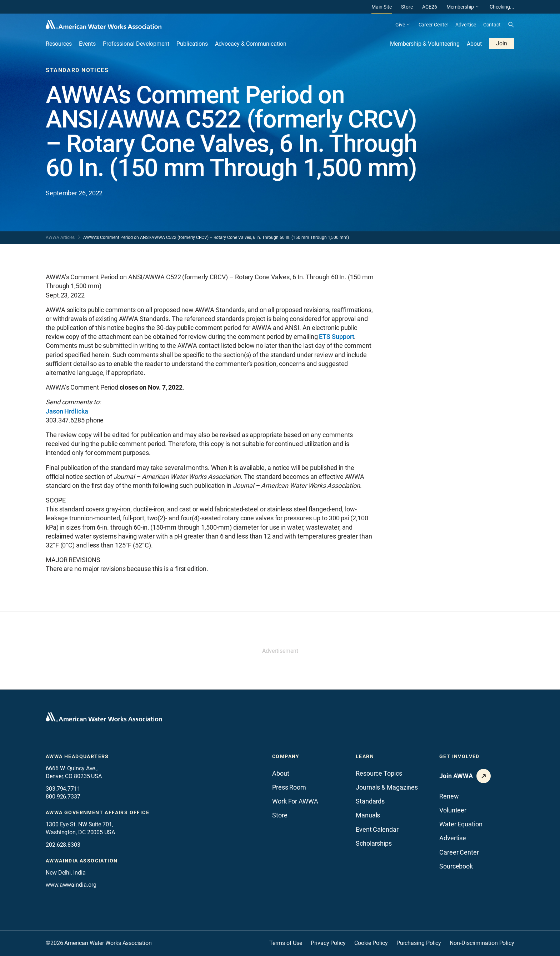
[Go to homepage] (104, 717)
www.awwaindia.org (71, 885)
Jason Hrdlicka (67, 411)
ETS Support (336, 337)
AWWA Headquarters (77, 756)
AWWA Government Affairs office (97, 812)
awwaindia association (82, 861)
